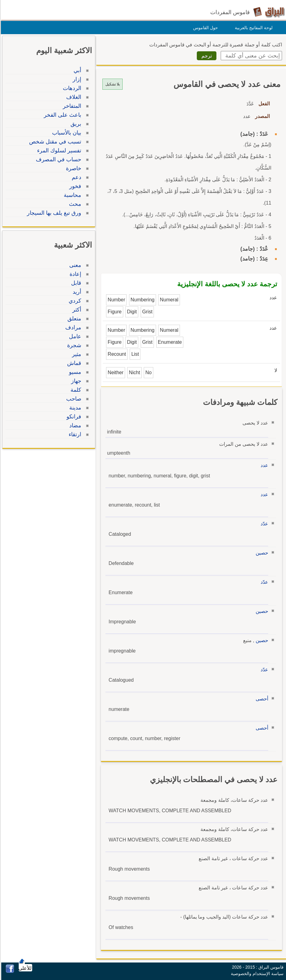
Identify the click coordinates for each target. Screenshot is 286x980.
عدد (263, 465)
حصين (261, 553)
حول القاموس (205, 28)
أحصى (261, 699)
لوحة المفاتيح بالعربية (253, 28)
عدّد (263, 524)
